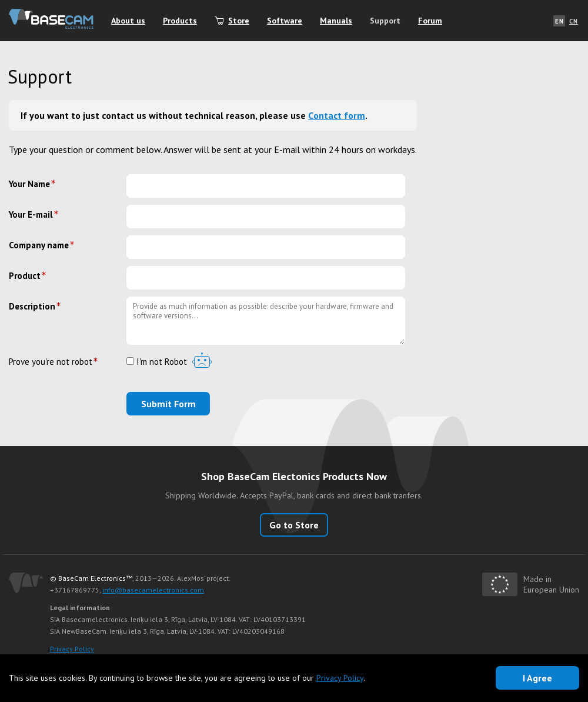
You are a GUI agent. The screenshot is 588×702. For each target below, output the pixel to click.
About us (128, 21)
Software (285, 21)
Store (239, 21)
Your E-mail (31, 214)
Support (385, 21)
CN (574, 21)
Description (32, 306)
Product (25, 276)
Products (180, 21)
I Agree (537, 678)
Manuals (336, 21)
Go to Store (294, 525)
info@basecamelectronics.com (153, 590)
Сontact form (337, 115)
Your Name (29, 184)
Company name (39, 245)
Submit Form (168, 404)
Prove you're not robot (51, 362)
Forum (430, 21)
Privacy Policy (72, 649)
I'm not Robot (157, 362)
